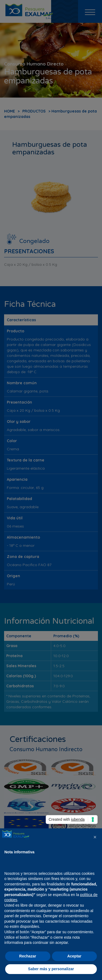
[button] (95, 837)
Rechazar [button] (28, 956)
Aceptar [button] (74, 956)
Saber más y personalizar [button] (51, 969)
